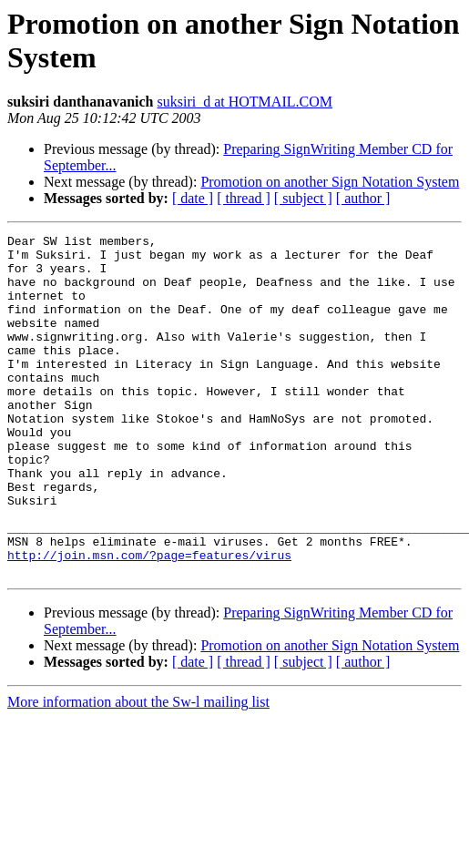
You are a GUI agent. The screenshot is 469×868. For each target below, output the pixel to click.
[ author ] (363, 198)
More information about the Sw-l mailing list (138, 770)
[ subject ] (303, 198)
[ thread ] (244, 198)
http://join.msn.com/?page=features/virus (149, 620)
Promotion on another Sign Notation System (330, 182)
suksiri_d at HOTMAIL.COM (245, 102)
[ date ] (193, 198)
